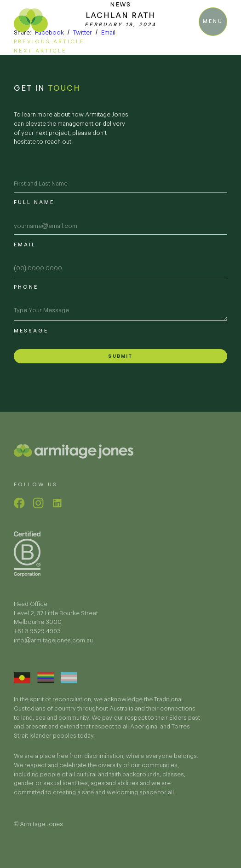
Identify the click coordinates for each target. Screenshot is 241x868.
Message (31, 331)
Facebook (49, 32)
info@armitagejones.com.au (53, 648)
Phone (26, 287)
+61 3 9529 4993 (37, 639)
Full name (34, 202)
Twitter (83, 32)
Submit (120, 356)
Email (108, 32)
